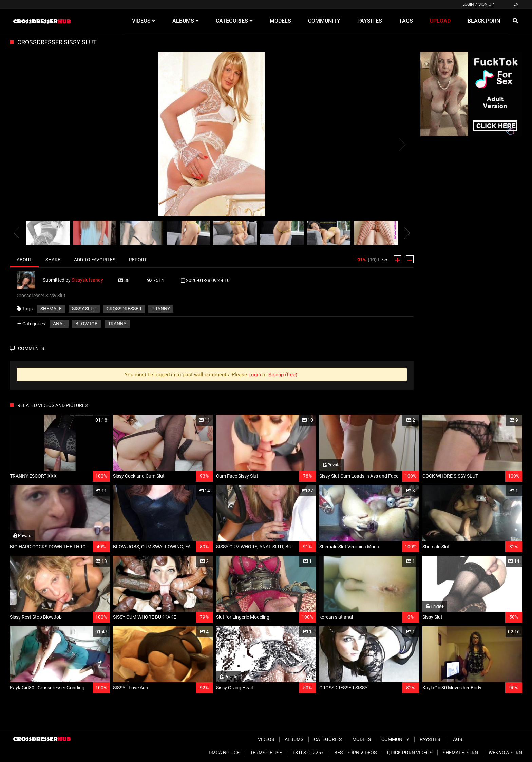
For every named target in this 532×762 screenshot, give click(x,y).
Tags (456, 739)
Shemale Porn (460, 753)
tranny (161, 309)
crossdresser (124, 309)
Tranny (117, 324)
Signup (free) (283, 375)
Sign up (486, 4)
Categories (328, 739)
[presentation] (16, 233)
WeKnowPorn (505, 753)
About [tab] (24, 260)
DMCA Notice (224, 753)
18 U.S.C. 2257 (308, 753)
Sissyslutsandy (87, 280)
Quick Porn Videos (410, 753)
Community (395, 739)
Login (468, 4)
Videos (266, 739)
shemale (51, 309)
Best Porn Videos (355, 753)
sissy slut (84, 309)
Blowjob (87, 324)
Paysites (430, 739)
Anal (59, 324)
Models (362, 739)
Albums (294, 739)
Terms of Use (266, 753)
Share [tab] (53, 260)
